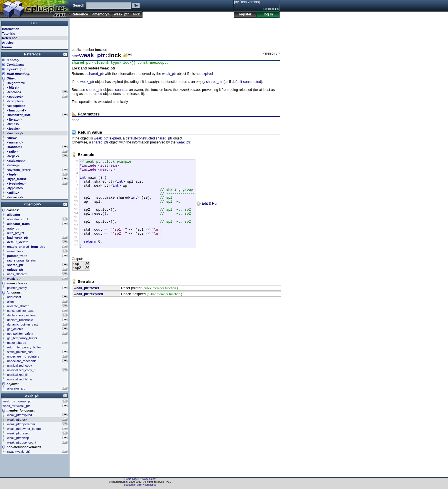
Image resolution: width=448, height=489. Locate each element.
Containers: (15, 65)
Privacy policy (148, 479)
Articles (8, 43)
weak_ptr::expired (107, 139)
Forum (7, 47)
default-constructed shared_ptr (149, 139)
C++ (35, 23)
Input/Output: (17, 69)
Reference (80, 14)
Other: (11, 78)
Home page (131, 479)
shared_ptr (96, 75)
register (245, 14)
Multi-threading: (18, 74)
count (119, 91)
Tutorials (9, 33)
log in (268, 14)
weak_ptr (121, 14)
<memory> (101, 14)
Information (11, 29)
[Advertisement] (176, 31)
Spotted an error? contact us (140, 485)
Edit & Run (207, 214)
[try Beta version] (247, 2)
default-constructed (246, 83)
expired (207, 75)
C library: (13, 60)
